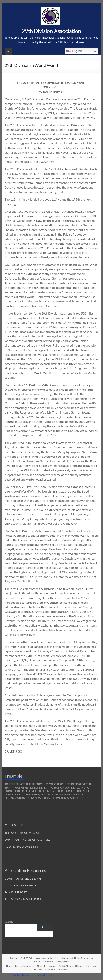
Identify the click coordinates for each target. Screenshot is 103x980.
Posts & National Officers (71, 966)
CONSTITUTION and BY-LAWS (23, 879)
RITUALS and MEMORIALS (20, 885)
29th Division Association (51, 31)
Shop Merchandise (47, 966)
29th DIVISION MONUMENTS (23, 899)
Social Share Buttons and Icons (33, 975)
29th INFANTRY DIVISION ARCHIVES (27, 840)
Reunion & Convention (56, 970)
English (74, 51)
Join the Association (25, 966)
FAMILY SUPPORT (16, 892)
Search (9, 922)
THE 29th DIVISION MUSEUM (23, 833)
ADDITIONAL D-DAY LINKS (22, 847)
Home (9, 966)
